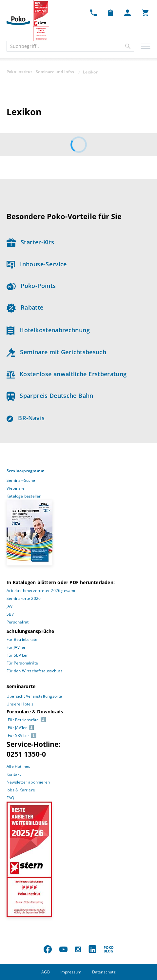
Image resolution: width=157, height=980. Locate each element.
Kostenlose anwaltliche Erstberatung (67, 374)
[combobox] (70, 46)
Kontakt (14, 774)
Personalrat (18, 622)
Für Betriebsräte (22, 639)
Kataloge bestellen (24, 496)
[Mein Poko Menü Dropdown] (128, 12)
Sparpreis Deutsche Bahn (50, 396)
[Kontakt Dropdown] (93, 12)
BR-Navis (26, 418)
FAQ (10, 798)
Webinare (16, 488)
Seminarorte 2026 (24, 598)
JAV (10, 606)
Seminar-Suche (21, 480)
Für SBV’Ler (17, 655)
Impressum (71, 972)
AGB (46, 972)
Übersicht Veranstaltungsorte (34, 696)
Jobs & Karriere (21, 790)
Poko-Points (31, 286)
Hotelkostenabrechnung (48, 330)
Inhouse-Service (37, 264)
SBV (10, 614)
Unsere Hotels (20, 704)
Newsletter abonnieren (28, 782)
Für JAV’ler (16, 647)
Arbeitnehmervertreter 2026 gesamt (41, 591)
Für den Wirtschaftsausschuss (35, 671)
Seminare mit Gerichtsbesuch (56, 352)
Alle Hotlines (19, 766)
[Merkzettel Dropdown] (110, 12)
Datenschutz (104, 972)
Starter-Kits (30, 242)
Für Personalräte (22, 663)
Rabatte (25, 307)
